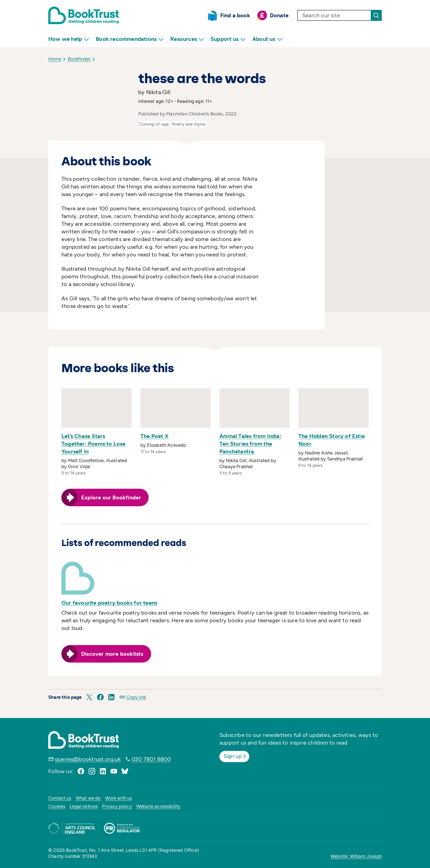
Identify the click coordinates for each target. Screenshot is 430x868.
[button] (89, 697)
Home (55, 59)
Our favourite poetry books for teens (109, 603)
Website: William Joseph (356, 856)
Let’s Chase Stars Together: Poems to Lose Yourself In (94, 444)
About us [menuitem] (267, 39)
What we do (88, 798)
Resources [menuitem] (187, 39)
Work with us (118, 798)
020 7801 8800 (151, 759)
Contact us (60, 798)
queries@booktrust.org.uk (88, 759)
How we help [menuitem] (69, 39)
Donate (279, 15)
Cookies (57, 806)
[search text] (334, 15)
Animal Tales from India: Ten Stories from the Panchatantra (250, 444)
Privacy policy (117, 806)
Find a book (235, 15)
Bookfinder (79, 59)
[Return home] (84, 15)
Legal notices (84, 806)
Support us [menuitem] (228, 39)
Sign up (236, 756)
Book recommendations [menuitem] (130, 39)
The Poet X (155, 436)
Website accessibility (159, 806)
